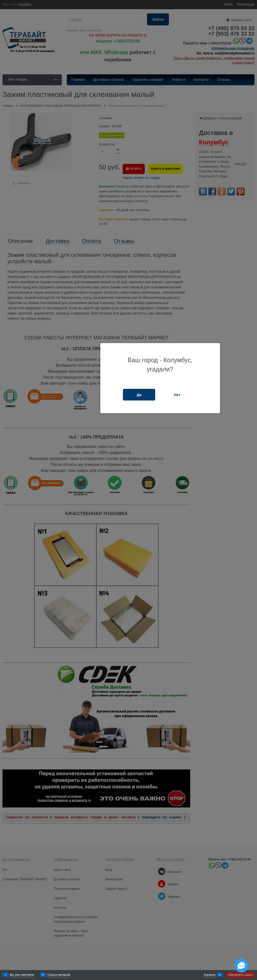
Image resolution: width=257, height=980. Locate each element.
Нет (177, 395)
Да (139, 395)
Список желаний (59, 975)
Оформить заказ (240, 975)
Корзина (210, 975)
